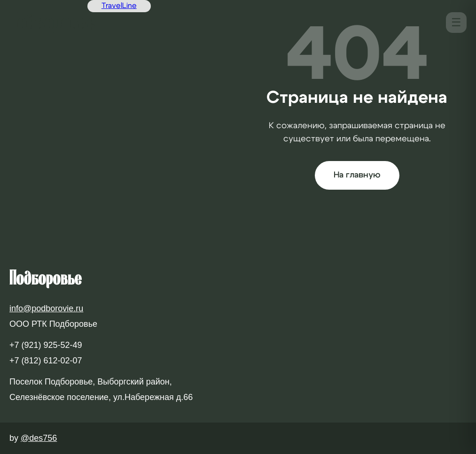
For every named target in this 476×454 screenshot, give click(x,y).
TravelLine (119, 6)
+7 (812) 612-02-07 (46, 361)
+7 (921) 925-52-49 (46, 345)
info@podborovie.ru (46, 308)
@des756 (39, 438)
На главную (357, 175)
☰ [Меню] (456, 22)
